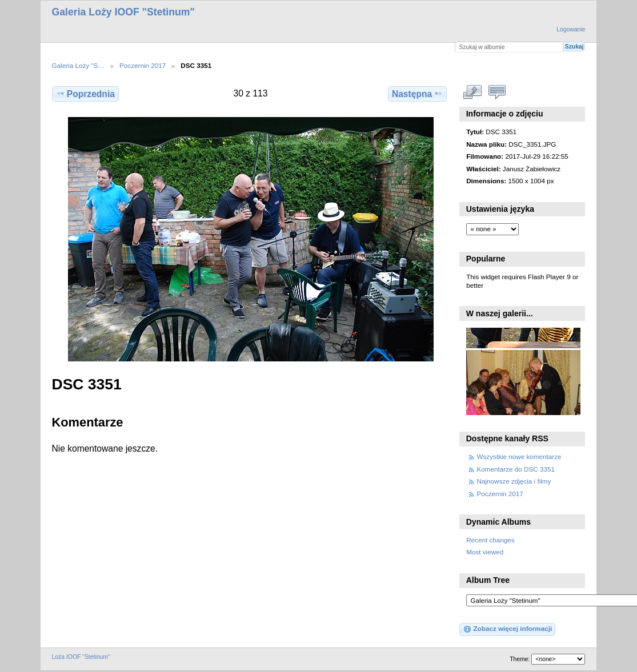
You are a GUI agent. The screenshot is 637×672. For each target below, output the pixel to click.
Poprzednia (85, 94)
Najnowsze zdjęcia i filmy (514, 481)
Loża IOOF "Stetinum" (81, 657)
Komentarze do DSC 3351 (516, 469)
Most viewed (485, 552)
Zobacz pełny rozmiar (472, 92)
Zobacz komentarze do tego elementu (497, 92)
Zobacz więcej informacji (507, 629)
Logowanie (571, 29)
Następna (417, 94)
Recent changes (490, 540)
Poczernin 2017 (143, 65)
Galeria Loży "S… (79, 65)
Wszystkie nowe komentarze (519, 456)
